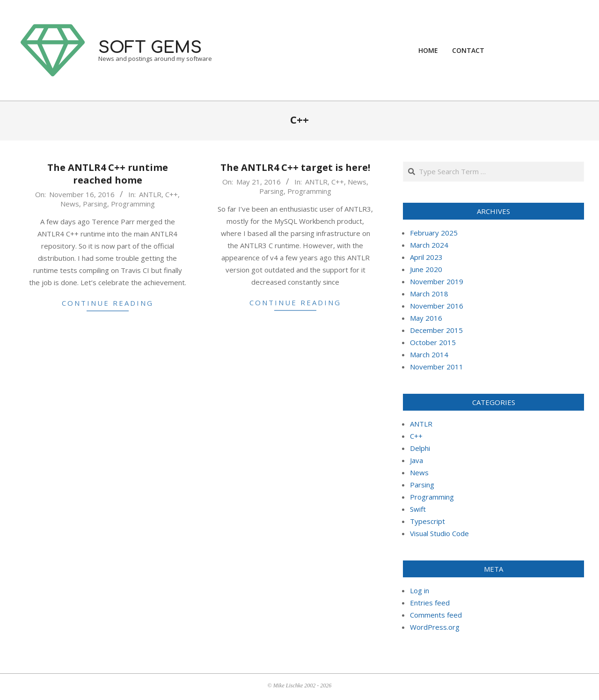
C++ (172, 194)
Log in (420, 590)
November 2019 (437, 281)
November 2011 (437, 367)
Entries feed (430, 603)
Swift (418, 509)
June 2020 (426, 269)
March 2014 (429, 354)
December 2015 (436, 330)
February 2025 (434, 233)
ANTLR (150, 194)
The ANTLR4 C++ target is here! (295, 167)
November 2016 (437, 306)
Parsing (95, 204)
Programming (133, 204)
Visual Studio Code (439, 533)
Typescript (427, 521)
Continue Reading (108, 303)
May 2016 (426, 318)
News (70, 204)
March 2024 (429, 245)
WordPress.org (435, 627)
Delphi (420, 448)
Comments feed (436, 615)
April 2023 (426, 257)
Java (416, 460)
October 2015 (433, 342)
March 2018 (429, 294)
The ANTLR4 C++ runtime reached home (108, 174)
